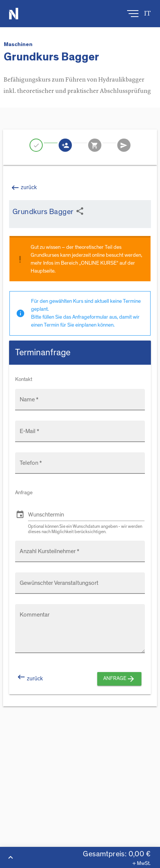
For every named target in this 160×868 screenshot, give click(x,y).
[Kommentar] (82, 633)
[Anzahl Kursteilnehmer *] (80, 555)
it (148, 14)
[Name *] (80, 403)
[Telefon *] (80, 467)
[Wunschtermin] (86, 515)
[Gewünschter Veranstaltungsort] (80, 587)
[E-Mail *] (80, 435)
